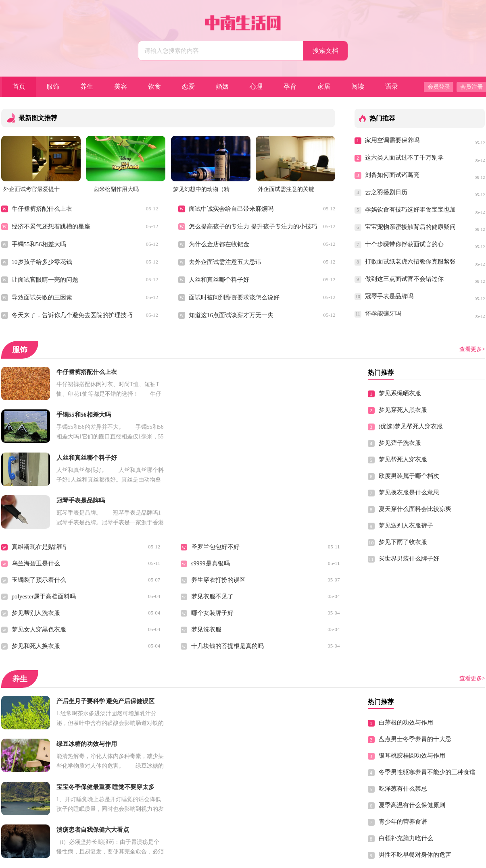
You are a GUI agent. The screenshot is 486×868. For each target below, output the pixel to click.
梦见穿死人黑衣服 (403, 410)
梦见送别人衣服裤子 (406, 525)
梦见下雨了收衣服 (403, 542)
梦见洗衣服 (206, 544)
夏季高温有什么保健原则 (412, 720)
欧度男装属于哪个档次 (409, 476)
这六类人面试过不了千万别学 (404, 158)
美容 (121, 86)
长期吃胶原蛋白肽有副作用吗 (230, 738)
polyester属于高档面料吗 (44, 511)
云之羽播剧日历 (386, 192)
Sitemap (300, 858)
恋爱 (188, 86)
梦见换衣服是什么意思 (409, 492)
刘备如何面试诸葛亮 (392, 175)
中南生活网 (227, 858)
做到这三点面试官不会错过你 (404, 279)
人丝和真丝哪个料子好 (219, 280)
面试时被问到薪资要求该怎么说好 (234, 297)
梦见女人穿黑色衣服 (39, 544)
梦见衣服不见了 (212, 511)
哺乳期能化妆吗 (212, 705)
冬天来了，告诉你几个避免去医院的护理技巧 (72, 315)
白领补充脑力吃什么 (406, 753)
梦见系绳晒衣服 (400, 393)
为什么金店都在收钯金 (219, 244)
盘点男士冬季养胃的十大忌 (415, 654)
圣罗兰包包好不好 (215, 461)
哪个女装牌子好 (212, 527)
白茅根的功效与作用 (406, 637)
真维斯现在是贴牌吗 (39, 461)
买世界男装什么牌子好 (409, 559)
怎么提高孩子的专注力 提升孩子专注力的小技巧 (253, 226)
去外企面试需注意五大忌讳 (225, 262)
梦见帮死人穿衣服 (403, 459)
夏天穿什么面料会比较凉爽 (415, 509)
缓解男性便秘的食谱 (218, 804)
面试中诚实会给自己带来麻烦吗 (231, 209)
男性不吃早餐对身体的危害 (415, 769)
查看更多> (472, 349)
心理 (256, 86)
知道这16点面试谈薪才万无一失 (231, 315)
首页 (19, 86)
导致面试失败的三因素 (42, 297)
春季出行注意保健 (403, 786)
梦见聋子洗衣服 (400, 443)
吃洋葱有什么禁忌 (403, 703)
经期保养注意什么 (215, 788)
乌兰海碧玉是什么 (36, 478)
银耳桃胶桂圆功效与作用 (412, 670)
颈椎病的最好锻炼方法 (409, 802)
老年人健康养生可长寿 (221, 755)
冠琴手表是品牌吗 (389, 296)
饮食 (154, 86)
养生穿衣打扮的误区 (218, 494)
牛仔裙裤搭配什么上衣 (42, 209)
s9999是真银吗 (211, 478)
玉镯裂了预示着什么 (39, 494)
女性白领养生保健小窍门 (45, 804)
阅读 (358, 86)
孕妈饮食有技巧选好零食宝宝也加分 (410, 210)
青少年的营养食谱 (403, 736)
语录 (392, 86)
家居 (324, 86)
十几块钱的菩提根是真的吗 (227, 561)
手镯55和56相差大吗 (39, 244)
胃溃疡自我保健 (33, 705)
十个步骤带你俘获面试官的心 (404, 244)
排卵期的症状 (209, 722)
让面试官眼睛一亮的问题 (45, 280)
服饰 (53, 86)
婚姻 (222, 86)
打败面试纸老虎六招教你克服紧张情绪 (410, 262)
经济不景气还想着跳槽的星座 (51, 226)
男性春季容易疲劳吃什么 (45, 788)
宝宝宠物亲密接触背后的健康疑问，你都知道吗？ (410, 227)
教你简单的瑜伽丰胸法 (42, 722)
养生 (87, 86)
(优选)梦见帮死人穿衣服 (411, 426)
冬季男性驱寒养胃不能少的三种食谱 (427, 687)
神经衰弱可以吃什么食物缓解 (51, 755)
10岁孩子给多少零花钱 (42, 262)
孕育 (290, 86)
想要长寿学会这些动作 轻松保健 (234, 771)
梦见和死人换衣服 (36, 561)
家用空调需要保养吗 (392, 140)
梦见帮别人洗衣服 (36, 527)
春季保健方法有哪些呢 (42, 738)
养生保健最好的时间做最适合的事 (57, 771)
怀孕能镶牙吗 (383, 314)
